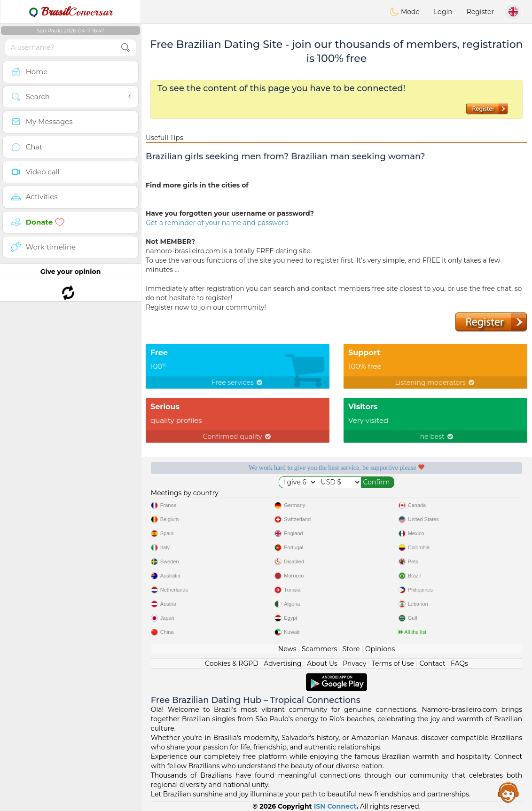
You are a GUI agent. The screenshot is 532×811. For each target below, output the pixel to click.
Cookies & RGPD (232, 663)
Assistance (509, 792)
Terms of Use (393, 663)
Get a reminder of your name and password (217, 223)
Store (351, 649)
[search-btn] (125, 48)
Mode (405, 12)
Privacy (354, 663)
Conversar (70, 12)
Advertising (282, 663)
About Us (322, 663)
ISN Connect (335, 806)
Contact (432, 663)
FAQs (459, 663)
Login (443, 12)
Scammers (319, 649)
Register (480, 12)
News (287, 649)
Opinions (380, 649)
